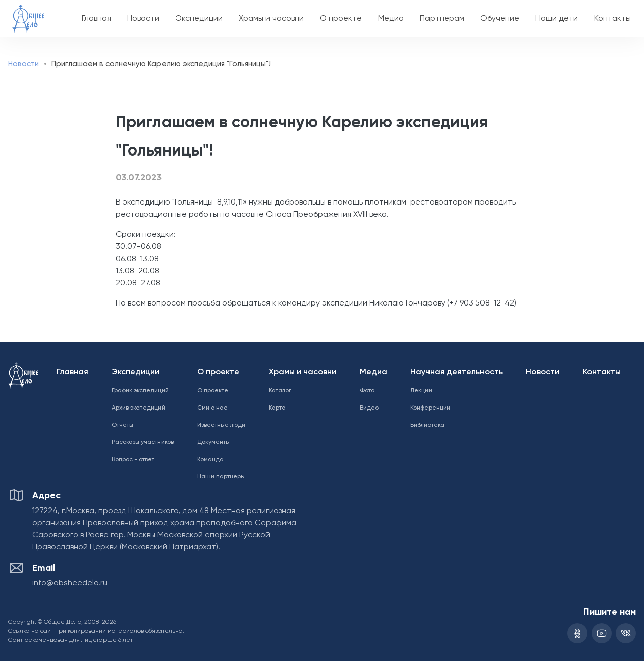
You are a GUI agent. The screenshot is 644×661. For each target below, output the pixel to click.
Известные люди (221, 425)
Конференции (430, 408)
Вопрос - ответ (133, 460)
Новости (143, 19)
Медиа (391, 19)
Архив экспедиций (138, 408)
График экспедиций (140, 391)
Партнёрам (442, 19)
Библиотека (427, 425)
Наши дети (557, 19)
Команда (210, 460)
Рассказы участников (143, 442)
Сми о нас (212, 408)
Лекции (421, 391)
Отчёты (122, 425)
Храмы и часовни (271, 19)
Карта (277, 408)
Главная (96, 19)
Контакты (612, 19)
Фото (367, 391)
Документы (213, 442)
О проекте (341, 19)
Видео (369, 408)
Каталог (280, 391)
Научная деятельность (457, 372)
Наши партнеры (221, 477)
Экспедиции (199, 19)
